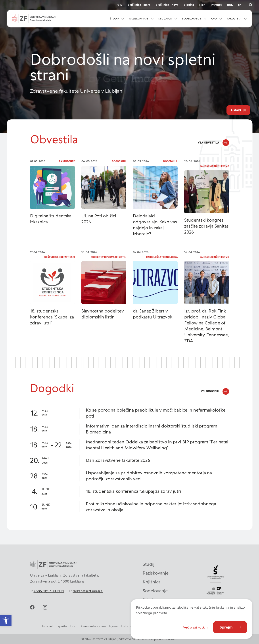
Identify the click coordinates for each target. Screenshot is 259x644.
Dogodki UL (119, 161)
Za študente (67, 161)
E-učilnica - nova (167, 5)
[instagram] (45, 607)
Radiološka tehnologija (162, 257)
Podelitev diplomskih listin (109, 257)
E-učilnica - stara (139, 5)
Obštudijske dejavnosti (59, 257)
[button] (117, 19)
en (240, 5)
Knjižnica (152, 582)
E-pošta (189, 5)
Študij (149, 564)
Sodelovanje (155, 591)
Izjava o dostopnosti (123, 626)
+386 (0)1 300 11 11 (49, 591)
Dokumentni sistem (93, 626)
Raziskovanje (156, 573)
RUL (230, 5)
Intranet (216, 5)
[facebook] (32, 607)
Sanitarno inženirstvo (214, 166)
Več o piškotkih (195, 627)
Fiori (202, 5)
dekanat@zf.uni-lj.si (88, 591)
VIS (120, 5)
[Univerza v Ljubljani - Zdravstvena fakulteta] (34, 19)
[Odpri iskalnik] (251, 5)
